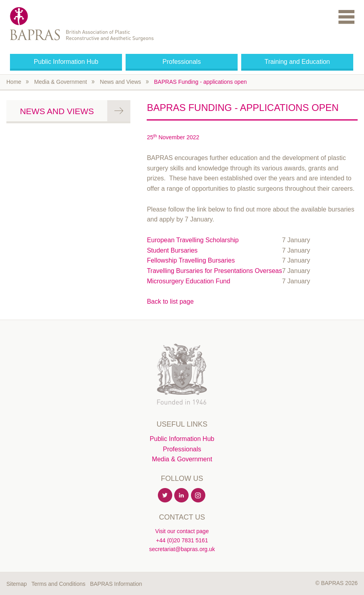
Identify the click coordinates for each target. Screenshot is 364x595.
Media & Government (61, 82)
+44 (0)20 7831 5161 (182, 540)
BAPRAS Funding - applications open (200, 82)
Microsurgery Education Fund (188, 281)
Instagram (199, 496)
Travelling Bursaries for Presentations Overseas (214, 271)
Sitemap (17, 584)
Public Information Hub (66, 62)
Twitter (165, 496)
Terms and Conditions (58, 584)
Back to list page (170, 301)
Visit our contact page (182, 531)
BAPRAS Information (116, 584)
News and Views (121, 82)
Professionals (182, 62)
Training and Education (297, 62)
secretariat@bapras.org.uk (182, 549)
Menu (346, 17)
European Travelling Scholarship (193, 240)
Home (14, 82)
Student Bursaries (172, 250)
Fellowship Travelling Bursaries (191, 260)
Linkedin (182, 496)
